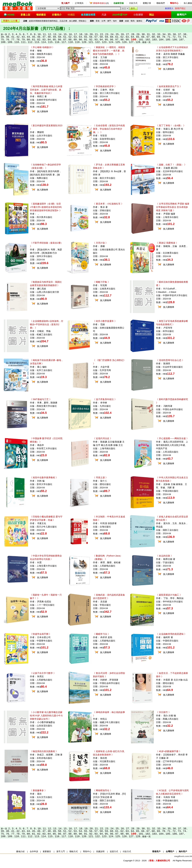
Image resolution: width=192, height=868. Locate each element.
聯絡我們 (161, 3)
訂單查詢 (79, 3)
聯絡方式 (74, 851)
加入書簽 (188, 3)
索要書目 (47, 851)
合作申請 (34, 851)
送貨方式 (114, 851)
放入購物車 (43, 66)
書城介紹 (20, 851)
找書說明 (100, 851)
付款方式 (133, 3)
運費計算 (147, 3)
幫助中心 (87, 851)
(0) (101, 3)
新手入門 (61, 851)
